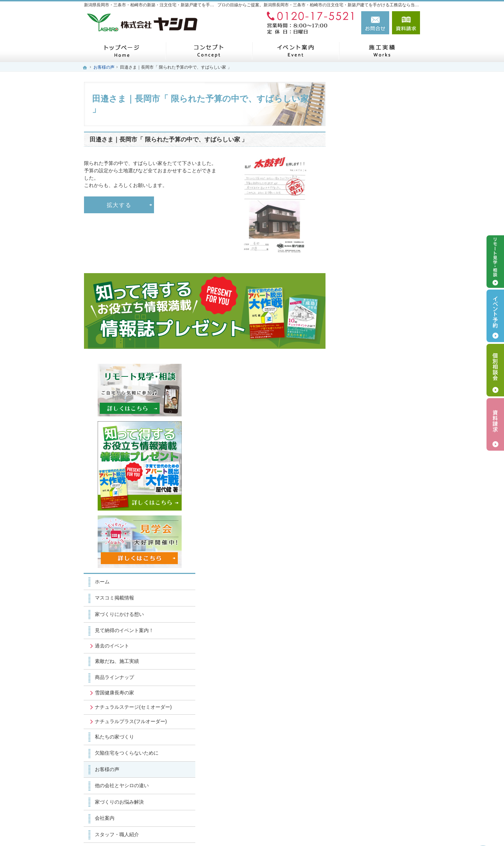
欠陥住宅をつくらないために (379, 483)
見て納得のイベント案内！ (377, 349)
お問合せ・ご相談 (367, 597)
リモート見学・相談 (495, 262)
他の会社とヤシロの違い (374, 516)
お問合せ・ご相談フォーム (378, 796)
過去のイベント (364, 364)
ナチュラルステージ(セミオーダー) (380, 428)
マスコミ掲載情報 (367, 316)
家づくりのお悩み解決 (372, 532)
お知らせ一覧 (362, 613)
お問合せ (375, 23)
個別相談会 (495, 370)
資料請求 (406, 23)
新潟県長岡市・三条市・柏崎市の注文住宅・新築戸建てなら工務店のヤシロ (311, 829)
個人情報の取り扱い (369, 630)
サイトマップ (362, 646)
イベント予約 (495, 316)
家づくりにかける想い (372, 332)
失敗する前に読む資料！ (374, 581)
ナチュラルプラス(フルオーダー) (377, 449)
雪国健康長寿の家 (367, 411)
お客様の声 (359, 500)
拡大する (119, 205)
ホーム (355, 300)
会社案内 (357, 548)
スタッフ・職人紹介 (369, 565)
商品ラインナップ (367, 396)
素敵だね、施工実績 (369, 379)
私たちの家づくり (367, 467)
